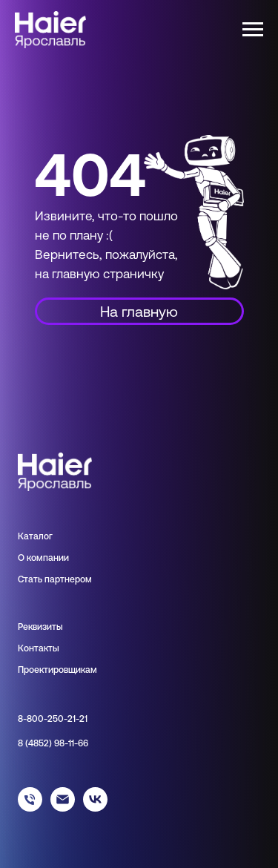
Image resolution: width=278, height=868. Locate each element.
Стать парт (41, 579)
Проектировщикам (57, 670)
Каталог (35, 536)
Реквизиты (40, 627)
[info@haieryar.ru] (63, 808)
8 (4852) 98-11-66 (53, 743)
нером (78, 579)
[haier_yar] (95, 808)
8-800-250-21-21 (53, 719)
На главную (139, 311)
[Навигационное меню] (253, 30)
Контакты (39, 648)
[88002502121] (30, 808)
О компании (43, 558)
